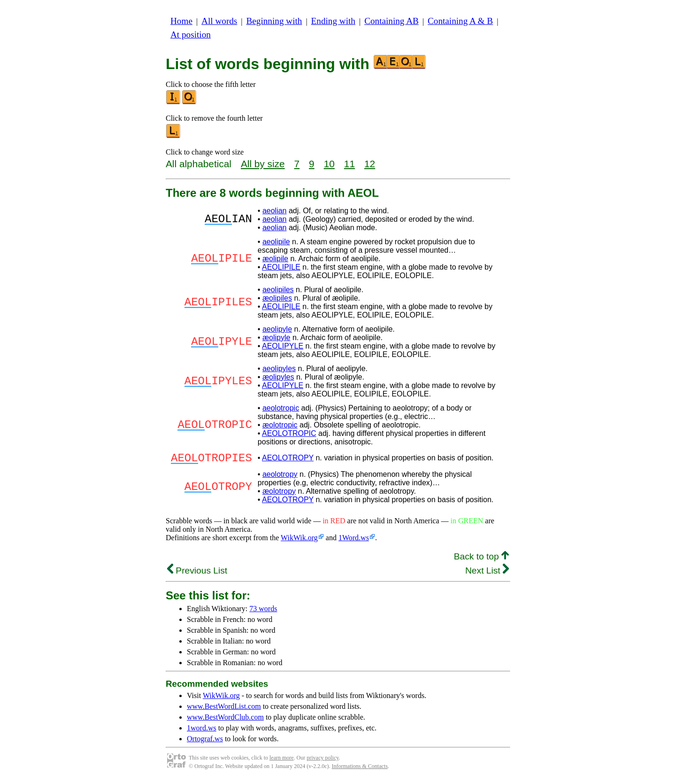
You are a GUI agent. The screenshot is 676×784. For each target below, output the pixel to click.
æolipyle (277, 338)
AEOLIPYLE (283, 346)
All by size (263, 164)
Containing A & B (460, 21)
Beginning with (274, 21)
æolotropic (280, 425)
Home (181, 21)
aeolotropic (281, 408)
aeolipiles (278, 290)
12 (370, 164)
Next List (487, 573)
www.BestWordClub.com (225, 720)
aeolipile (276, 242)
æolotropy (279, 494)
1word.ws (202, 731)
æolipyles (278, 377)
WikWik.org (299, 540)
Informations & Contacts (360, 769)
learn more (282, 761)
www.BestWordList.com (224, 709)
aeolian (275, 211)
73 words (263, 611)
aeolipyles (279, 369)
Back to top (481, 559)
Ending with (333, 21)
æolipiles (277, 298)
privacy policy (323, 761)
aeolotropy (280, 477)
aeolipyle (277, 329)
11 (350, 164)
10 (329, 164)
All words (219, 21)
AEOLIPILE (281, 267)
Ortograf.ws (205, 741)
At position (191, 35)
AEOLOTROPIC (289, 433)
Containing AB (392, 21)
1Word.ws (354, 540)
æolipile (275, 259)
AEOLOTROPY (288, 459)
